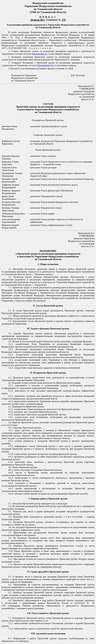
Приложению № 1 (40, 54)
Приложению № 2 (46, 65)
